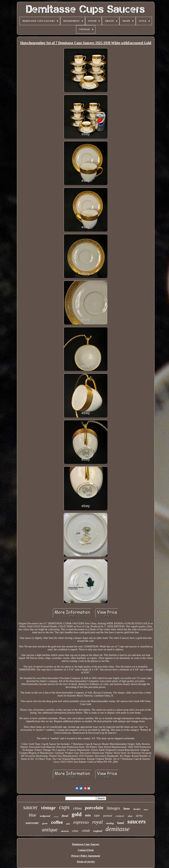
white (75, 831)
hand (121, 823)
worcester (32, 823)
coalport (120, 816)
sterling (110, 823)
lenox (146, 809)
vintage (48, 808)
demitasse (117, 829)
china (77, 808)
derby (139, 816)
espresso (81, 822)
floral (65, 816)
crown (56, 816)
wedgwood (45, 816)
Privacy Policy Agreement (86, 856)
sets (88, 815)
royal (97, 822)
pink (68, 824)
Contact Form (86, 850)
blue (32, 815)
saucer (30, 807)
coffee (57, 822)
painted (107, 816)
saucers (137, 821)
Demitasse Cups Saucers (86, 844)
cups (64, 807)
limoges (113, 808)
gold (77, 814)
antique (50, 829)
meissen (65, 831)
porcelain (94, 808)
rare (97, 815)
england (98, 831)
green (45, 823)
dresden (137, 809)
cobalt (86, 831)
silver (130, 816)
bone (127, 809)
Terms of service (86, 862)
